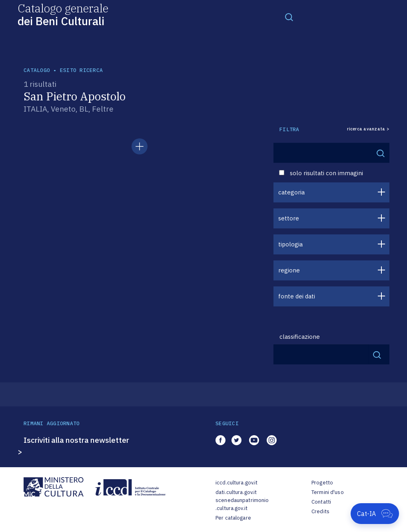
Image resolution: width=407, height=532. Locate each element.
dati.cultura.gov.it (236, 492)
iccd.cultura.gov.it (236, 483)
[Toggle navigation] (289, 17)
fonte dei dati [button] (297, 296)
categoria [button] (291, 192)
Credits (320, 511)
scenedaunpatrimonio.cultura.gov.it (242, 504)
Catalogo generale (63, 14)
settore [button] (289, 218)
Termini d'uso (328, 492)
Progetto (322, 483)
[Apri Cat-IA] (375, 514)
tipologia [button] (290, 244)
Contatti (321, 502)
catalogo (37, 70)
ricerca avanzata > (368, 129)
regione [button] (289, 270)
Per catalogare (233, 518)
